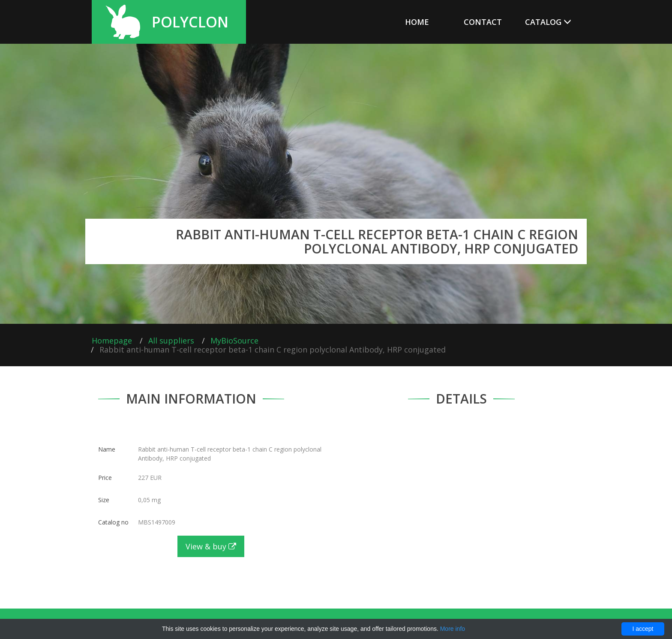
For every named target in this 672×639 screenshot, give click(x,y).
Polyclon (190, 22)
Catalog (548, 22)
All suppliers (171, 341)
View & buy (211, 546)
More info (453, 629)
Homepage (112, 341)
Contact (483, 22)
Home (417, 22)
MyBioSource (234, 341)
